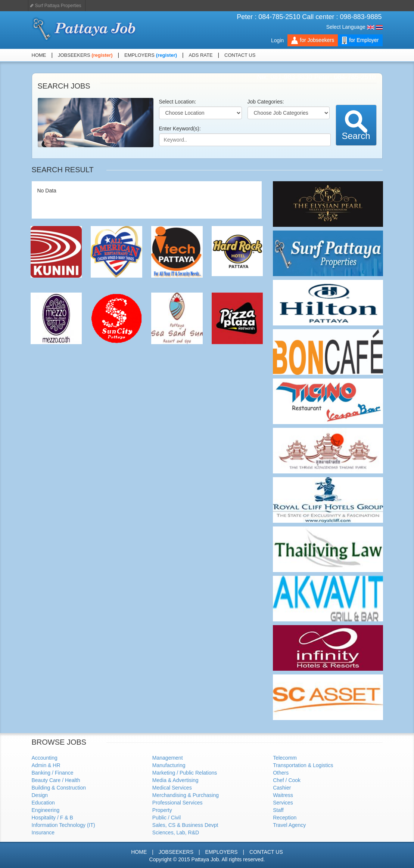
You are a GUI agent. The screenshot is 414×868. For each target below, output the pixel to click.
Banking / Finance (53, 773)
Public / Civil (166, 818)
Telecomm (285, 758)
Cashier (282, 788)
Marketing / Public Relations (185, 773)
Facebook (369, 55)
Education (43, 803)
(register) (102, 55)
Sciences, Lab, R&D (176, 833)
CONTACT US (240, 55)
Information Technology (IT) (63, 825)
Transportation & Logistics (303, 765)
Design (40, 795)
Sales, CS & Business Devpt (185, 825)
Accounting (45, 758)
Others (281, 773)
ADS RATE (201, 55)
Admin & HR (46, 765)
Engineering (46, 810)
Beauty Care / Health (56, 780)
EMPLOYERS (139, 55)
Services (283, 803)
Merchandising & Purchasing (186, 795)
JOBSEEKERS (75, 55)
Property (162, 810)
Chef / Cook (287, 780)
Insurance (43, 833)
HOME (39, 55)
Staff (278, 810)
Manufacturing (169, 765)
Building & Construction (59, 788)
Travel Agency (289, 825)
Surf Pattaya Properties (58, 6)
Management (168, 758)
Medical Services (172, 788)
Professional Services (178, 803)
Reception (285, 818)
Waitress (283, 795)
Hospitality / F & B (52, 818)
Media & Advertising (175, 780)
